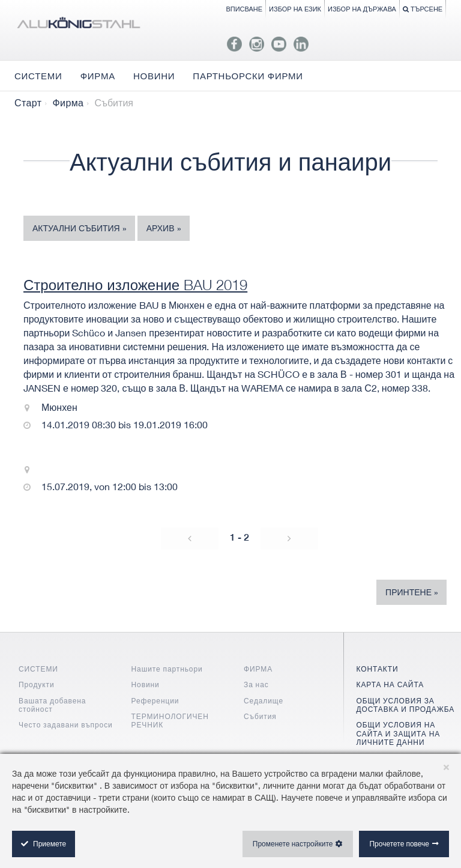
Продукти (37, 684)
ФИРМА (258, 669)
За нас (256, 684)
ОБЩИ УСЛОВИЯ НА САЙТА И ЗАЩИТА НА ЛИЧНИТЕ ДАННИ (399, 733)
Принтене (408, 592)
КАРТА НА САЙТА (390, 684)
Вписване (244, 9)
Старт (28, 103)
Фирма (68, 103)
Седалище (264, 701)
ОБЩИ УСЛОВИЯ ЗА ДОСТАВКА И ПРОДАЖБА (406, 705)
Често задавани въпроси (66, 725)
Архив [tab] (161, 228)
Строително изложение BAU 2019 (135, 285)
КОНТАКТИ (378, 669)
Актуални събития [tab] (76, 228)
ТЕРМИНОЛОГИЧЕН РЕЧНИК (170, 721)
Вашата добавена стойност (52, 705)
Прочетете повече (399, 844)
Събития (260, 716)
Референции (155, 701)
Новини (146, 684)
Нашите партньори (167, 669)
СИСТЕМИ (38, 669)
